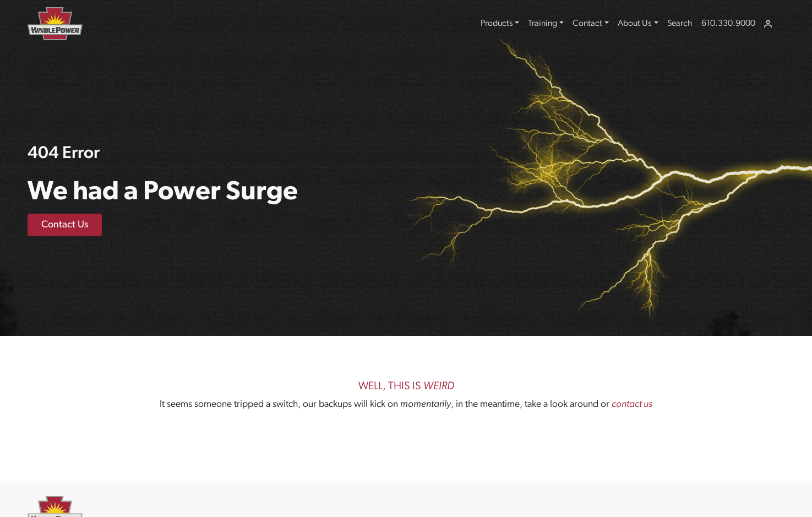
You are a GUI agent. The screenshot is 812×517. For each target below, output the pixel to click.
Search (680, 24)
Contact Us (65, 225)
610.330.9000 (728, 24)
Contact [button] (587, 24)
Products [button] (497, 24)
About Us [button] (634, 24)
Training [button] (543, 24)
